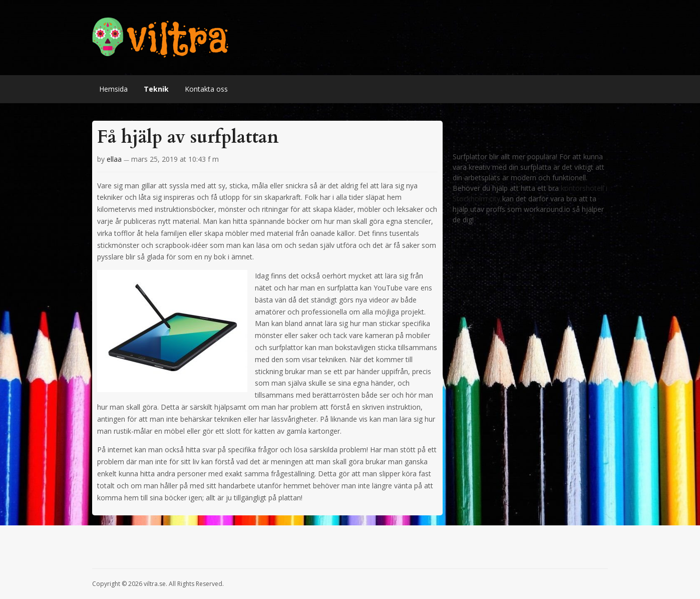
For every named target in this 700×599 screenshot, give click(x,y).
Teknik (156, 89)
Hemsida (113, 89)
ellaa (114, 159)
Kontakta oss (206, 89)
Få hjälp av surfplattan (188, 137)
